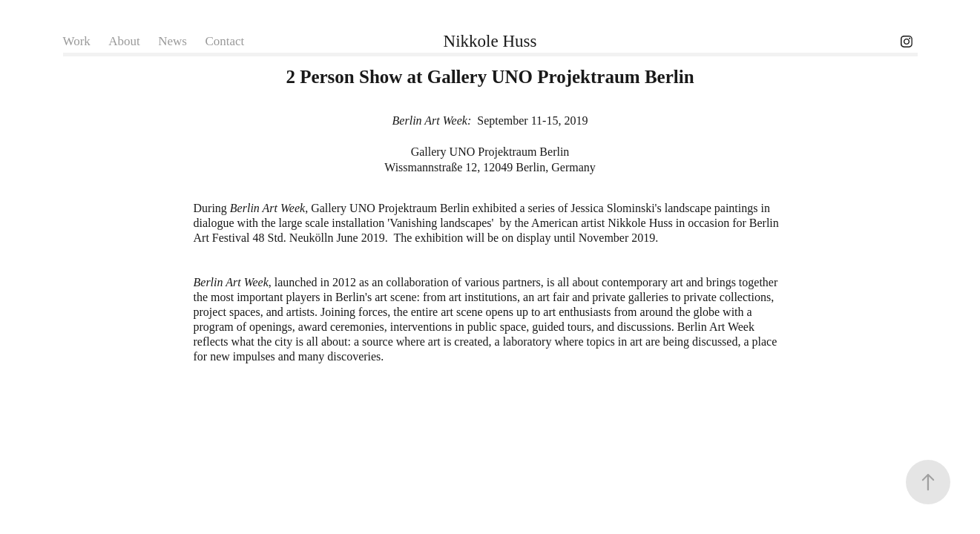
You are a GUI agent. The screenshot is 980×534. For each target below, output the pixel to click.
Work (77, 41)
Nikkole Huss (490, 41)
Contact (224, 41)
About (124, 41)
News (172, 41)
